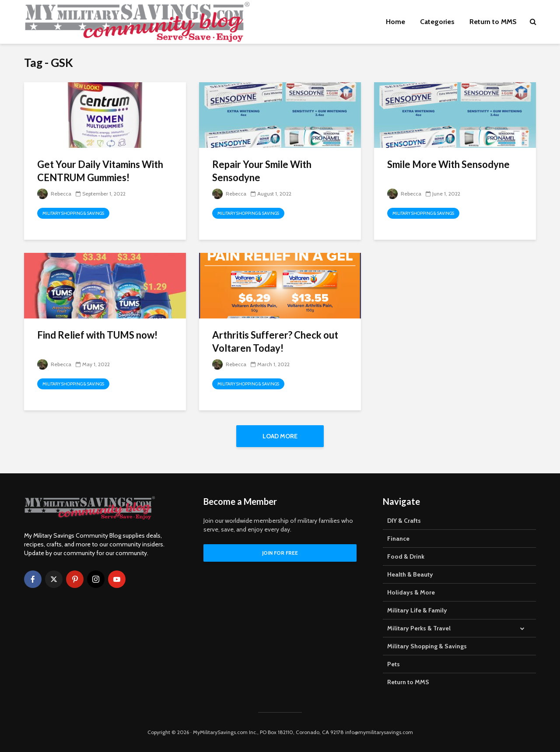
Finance (398, 539)
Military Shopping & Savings (73, 213)
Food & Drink (406, 556)
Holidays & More (411, 592)
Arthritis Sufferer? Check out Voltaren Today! (275, 341)
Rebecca (54, 194)
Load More (280, 436)
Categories (437, 22)
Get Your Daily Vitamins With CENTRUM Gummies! (100, 171)
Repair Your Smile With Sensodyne (262, 171)
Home (395, 22)
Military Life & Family (417, 610)
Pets (394, 664)
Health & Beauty (410, 574)
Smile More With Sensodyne (448, 164)
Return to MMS (493, 22)
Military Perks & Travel (419, 628)
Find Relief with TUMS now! (97, 335)
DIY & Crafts (404, 521)
